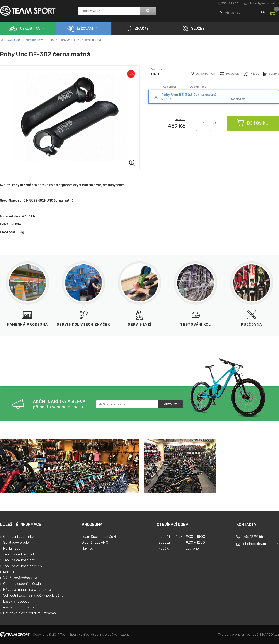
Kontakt (9, 572)
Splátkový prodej (16, 543)
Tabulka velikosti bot (19, 560)
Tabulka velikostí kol (19, 554)
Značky (138, 28)
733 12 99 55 (230, 3)
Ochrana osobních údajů (22, 584)
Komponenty (34, 40)
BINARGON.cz (269, 635)
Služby (194, 28)
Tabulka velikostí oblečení (23, 566)
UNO (155, 74)
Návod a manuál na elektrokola (27, 590)
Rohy (51, 40)
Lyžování (80, 28)
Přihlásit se (233, 13)
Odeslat (170, 404)
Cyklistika (24, 28)
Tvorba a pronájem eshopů (238, 635)
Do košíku (253, 123)
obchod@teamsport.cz (264, 3)
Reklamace (12, 548)
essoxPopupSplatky (19, 607)
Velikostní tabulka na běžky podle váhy (33, 595)
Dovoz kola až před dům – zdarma (30, 613)
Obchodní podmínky (19, 537)
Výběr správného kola (20, 578)
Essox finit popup (16, 601)
